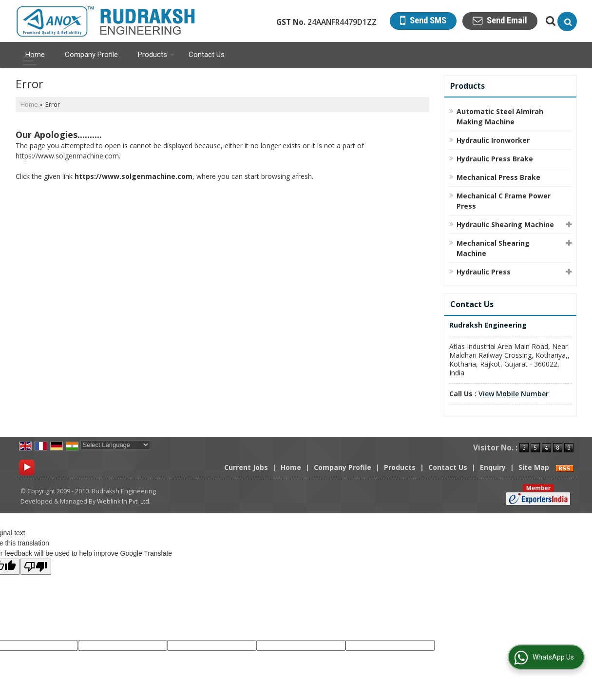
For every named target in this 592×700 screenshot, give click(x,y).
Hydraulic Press (484, 272)
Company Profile (91, 55)
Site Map (534, 467)
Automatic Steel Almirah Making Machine (500, 117)
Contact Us (207, 55)
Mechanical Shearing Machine (493, 248)
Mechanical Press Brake (498, 177)
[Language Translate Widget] (115, 445)
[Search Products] (549, 21)
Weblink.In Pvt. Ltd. (124, 501)
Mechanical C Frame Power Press (504, 201)
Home (35, 55)
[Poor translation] (36, 567)
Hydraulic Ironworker (493, 140)
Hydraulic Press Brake (495, 159)
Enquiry (493, 467)
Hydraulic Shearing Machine (505, 224)
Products (156, 55)
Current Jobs (246, 467)
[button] (514, 394)
